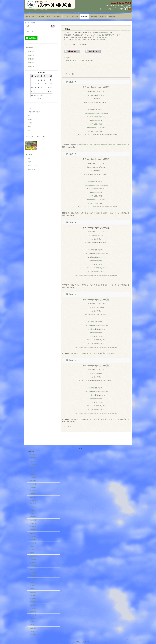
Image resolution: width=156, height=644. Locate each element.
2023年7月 (33, 563)
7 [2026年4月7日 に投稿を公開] (35, 84)
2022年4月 (33, 612)
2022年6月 (33, 605)
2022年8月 (33, 599)
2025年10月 (33, 474)
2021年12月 (33, 625)
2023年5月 (33, 569)
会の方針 (41, 16)
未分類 (30, 123)
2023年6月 (33, 566)
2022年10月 (33, 592)
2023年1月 (33, 582)
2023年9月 (33, 556)
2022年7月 (33, 602)
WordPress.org (32, 169)
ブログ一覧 (69, 74)
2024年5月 (33, 530)
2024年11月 (33, 510)
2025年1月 (33, 504)
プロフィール (30, 31)
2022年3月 (33, 615)
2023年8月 (33, 559)
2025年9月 (33, 478)
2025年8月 (33, 481)
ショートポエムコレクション (36, 136)
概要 (49, 16)
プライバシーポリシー (78, 448)
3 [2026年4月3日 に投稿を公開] (45, 80)
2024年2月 (33, 540)
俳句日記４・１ (71, 360)
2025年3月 (33, 497)
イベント (30, 108)
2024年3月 (33, 536)
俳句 (29, 116)
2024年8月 (33, 520)
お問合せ (103, 16)
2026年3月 (33, 458)
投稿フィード (32, 162)
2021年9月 (33, 635)
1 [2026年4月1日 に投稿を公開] (38, 80)
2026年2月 (33, 461)
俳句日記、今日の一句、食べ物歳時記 (114, 145)
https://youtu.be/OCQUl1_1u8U (96, 128)
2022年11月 (33, 589)
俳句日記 (85, 145)
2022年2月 (33, 618)
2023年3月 (33, 576)
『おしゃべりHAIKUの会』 (50, 4)
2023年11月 (33, 550)
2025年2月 (33, 500)
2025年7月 (33, 484)
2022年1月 (33, 622)
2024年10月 (33, 514)
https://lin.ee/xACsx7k (96, 120)
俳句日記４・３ (71, 294)
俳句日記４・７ (71, 82)
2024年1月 (33, 543)
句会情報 (75, 16)
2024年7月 (33, 523)
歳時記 (30, 127)
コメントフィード (33, 166)
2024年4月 (33, 533)
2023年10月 (33, 553)
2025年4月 (33, 494)
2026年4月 (33, 455)
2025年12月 (33, 468)
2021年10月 (33, 631)
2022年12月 (33, 586)
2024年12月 (33, 507)
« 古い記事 (67, 426)
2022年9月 (33, 595)
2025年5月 (33, 491)
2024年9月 (33, 517)
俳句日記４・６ (71, 154)
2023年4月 (33, 573)
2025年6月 (33, 487)
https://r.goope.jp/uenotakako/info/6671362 (96, 113)
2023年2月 (33, 579)
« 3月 (40, 99)
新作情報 (94, 16)
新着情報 (84, 16)
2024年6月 (33, 527)
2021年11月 (33, 628)
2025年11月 (33, 471)
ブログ (67, 16)
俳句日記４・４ (71, 222)
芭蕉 (29, 130)
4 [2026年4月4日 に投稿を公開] (48, 80)
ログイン (30, 158)
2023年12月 (33, 546)
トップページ (30, 16)
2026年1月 (33, 464)
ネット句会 (57, 16)
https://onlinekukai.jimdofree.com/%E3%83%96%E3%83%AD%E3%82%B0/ (96, 135)
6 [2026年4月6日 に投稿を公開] (32, 84)
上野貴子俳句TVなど (34, 112)
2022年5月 (33, 609)
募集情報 (112, 16)
